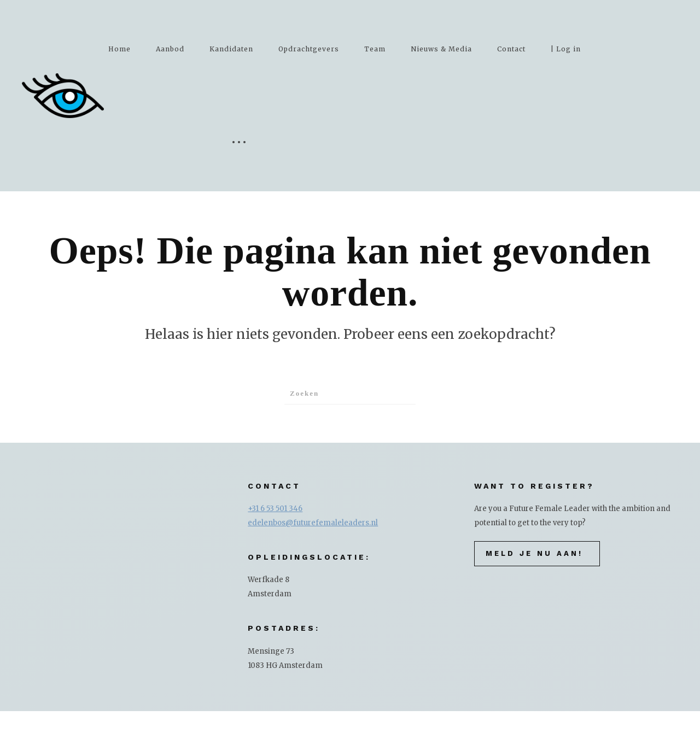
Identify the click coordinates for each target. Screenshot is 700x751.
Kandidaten (231, 49)
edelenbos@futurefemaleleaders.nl (313, 523)
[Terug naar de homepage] (63, 96)
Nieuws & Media (441, 49)
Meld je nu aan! (534, 553)
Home (119, 49)
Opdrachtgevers (309, 49)
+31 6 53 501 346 (275, 509)
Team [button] (375, 49)
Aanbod (170, 49)
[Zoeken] (350, 394)
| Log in (566, 49)
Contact (511, 49)
